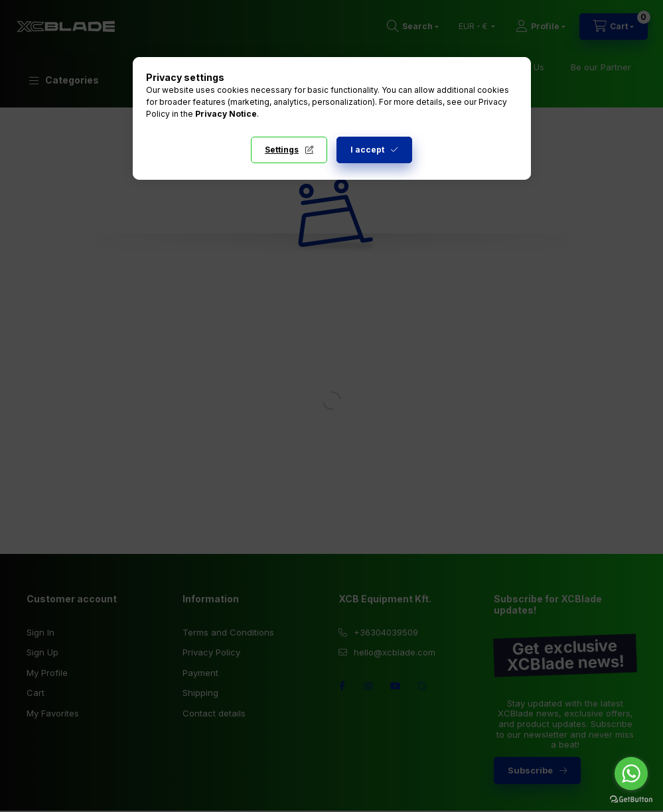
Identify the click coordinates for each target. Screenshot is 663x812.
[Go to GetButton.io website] (631, 799)
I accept (367, 150)
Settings (282, 150)
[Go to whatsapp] (631, 774)
